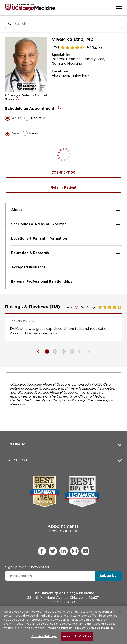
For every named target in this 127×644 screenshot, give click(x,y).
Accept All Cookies (77, 636)
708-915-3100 (64, 173)
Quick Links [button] (17, 460)
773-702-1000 (64, 602)
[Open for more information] (18, 99)
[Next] (87, 352)
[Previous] (40, 352)
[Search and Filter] (63, 24)
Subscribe (108, 576)
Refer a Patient (64, 188)
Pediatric (35, 118)
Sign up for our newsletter (27, 567)
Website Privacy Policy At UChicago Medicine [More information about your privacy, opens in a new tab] (81, 628)
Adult (13, 118)
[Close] (120, 612)
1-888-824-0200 (64, 528)
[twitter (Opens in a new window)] (53, 551)
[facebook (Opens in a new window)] (42, 551)
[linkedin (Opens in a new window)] (64, 551)
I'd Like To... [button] (18, 444)
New (12, 133)
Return (32, 133)
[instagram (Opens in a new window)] (74, 551)
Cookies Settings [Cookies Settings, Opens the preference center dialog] (44, 636)
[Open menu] (119, 8)
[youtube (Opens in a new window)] (85, 551)
